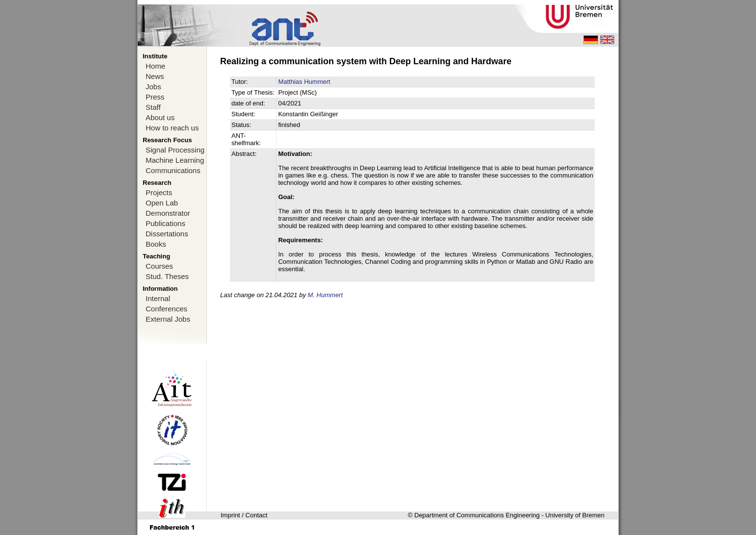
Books (156, 244)
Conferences (166, 309)
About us (160, 117)
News (155, 76)
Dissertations (167, 234)
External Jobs (168, 319)
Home (155, 66)
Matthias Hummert (304, 82)
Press (155, 97)
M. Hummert (326, 295)
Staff (153, 107)
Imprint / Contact (244, 515)
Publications (165, 223)
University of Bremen (575, 515)
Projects (159, 192)
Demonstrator (168, 213)
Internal (158, 298)
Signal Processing (175, 150)
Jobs (153, 87)
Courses (159, 266)
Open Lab (162, 203)
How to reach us (172, 128)
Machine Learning (175, 160)
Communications (173, 170)
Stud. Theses (167, 276)
